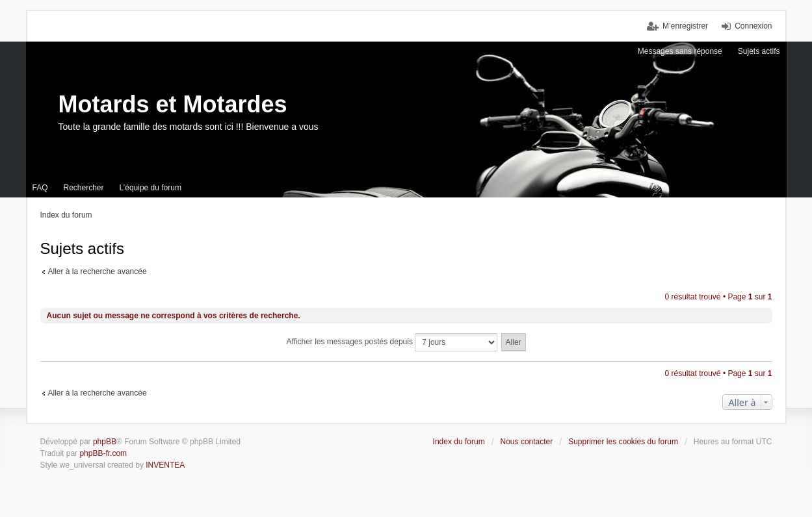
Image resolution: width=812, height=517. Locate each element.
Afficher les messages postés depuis (392, 342)
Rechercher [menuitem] (84, 188)
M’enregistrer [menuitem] (685, 26)
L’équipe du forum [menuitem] (151, 188)
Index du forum (459, 442)
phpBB (105, 442)
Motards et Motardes (173, 104)
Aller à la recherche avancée (98, 271)
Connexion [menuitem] (753, 26)
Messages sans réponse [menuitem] (680, 51)
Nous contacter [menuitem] (527, 442)
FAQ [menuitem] (40, 188)
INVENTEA (165, 465)
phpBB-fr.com (103, 453)
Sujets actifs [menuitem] (759, 51)
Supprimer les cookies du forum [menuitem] (623, 442)
